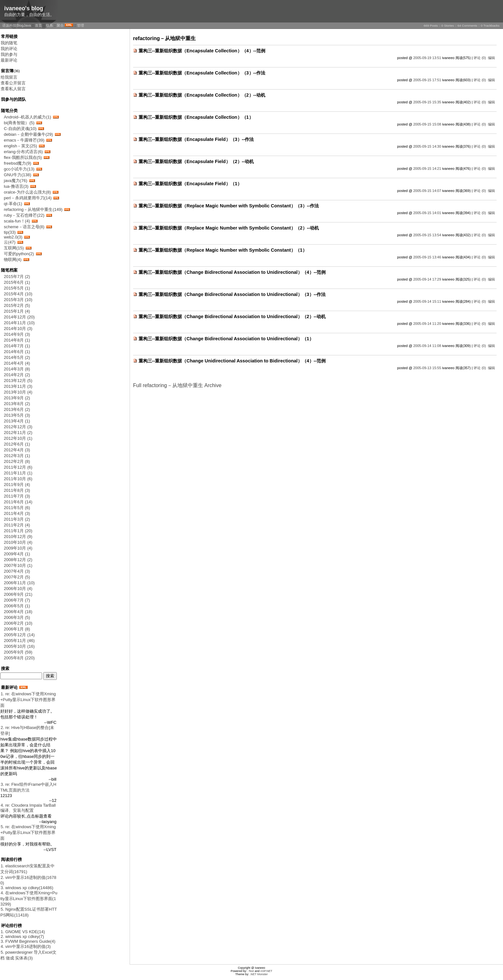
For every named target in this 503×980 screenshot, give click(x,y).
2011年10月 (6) (18, 479)
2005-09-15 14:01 (427, 213)
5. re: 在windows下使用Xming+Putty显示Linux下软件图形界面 (28, 833)
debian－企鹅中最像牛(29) (28, 134)
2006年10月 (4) (18, 589)
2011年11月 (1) (18, 473)
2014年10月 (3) (18, 329)
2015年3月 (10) (18, 300)
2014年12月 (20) (19, 317)
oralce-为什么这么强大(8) (27, 192)
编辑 (491, 58)
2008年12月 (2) (18, 560)
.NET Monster (259, 974)
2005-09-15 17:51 (427, 80)
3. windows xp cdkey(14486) (27, 888)
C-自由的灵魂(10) (20, 129)
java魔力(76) (16, 181)
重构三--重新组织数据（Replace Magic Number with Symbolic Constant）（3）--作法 (229, 206)
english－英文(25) (20, 146)
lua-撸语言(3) (16, 186)
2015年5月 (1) (17, 288)
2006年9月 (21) (18, 594)
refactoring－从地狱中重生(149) (33, 209)
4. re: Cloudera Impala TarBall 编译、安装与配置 (28, 808)
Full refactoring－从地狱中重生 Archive (177, 385)
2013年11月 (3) (18, 386)
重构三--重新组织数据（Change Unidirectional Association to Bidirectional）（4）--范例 (232, 361)
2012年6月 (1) (17, 444)
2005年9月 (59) (18, 652)
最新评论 (9, 60)
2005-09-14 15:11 (427, 301)
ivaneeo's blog (24, 8)
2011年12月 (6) (18, 467)
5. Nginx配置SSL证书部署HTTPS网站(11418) (29, 912)
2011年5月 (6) (17, 508)
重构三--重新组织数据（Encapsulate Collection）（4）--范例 (202, 51)
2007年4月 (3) (17, 571)
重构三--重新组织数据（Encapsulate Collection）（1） (196, 117)
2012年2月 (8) (17, 461)
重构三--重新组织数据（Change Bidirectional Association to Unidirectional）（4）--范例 (232, 272)
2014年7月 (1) (17, 346)
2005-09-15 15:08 (427, 124)
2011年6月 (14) (18, 502)
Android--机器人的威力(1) (27, 117)
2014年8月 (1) (17, 340)
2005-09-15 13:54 (427, 235)
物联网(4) (13, 260)
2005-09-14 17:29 (427, 279)
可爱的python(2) (19, 254)
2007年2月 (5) (17, 577)
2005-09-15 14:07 (427, 191)
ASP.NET (266, 971)
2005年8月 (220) (19, 658)
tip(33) (10, 232)
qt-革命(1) (13, 204)
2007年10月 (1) (18, 565)
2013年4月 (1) (17, 421)
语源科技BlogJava (17, 25)
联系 (49, 25)
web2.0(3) (13, 237)
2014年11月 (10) (19, 323)
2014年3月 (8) (17, 369)
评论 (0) (480, 58)
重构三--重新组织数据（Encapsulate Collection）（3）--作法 (202, 73)
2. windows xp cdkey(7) (22, 937)
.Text (251, 971)
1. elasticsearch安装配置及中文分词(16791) (27, 869)
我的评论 (9, 49)
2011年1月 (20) (18, 531)
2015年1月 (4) (17, 311)
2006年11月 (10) (19, 583)
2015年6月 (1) (17, 282)
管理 (81, 25)
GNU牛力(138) (17, 175)
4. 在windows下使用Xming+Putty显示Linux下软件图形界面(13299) (29, 898)
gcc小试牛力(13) (19, 169)
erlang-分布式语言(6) (23, 152)
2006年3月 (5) (17, 617)
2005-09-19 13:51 (427, 58)
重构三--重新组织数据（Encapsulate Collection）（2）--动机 (202, 95)
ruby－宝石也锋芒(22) (24, 215)
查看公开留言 (13, 83)
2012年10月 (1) (18, 438)
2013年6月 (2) (17, 409)
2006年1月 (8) (17, 629)
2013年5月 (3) (17, 415)
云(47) (10, 242)
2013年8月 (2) (17, 404)
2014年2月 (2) (17, 375)
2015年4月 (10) (18, 294)
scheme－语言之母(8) (24, 227)
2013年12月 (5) (18, 381)
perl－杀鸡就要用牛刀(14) (28, 198)
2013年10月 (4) (18, 392)
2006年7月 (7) (17, 600)
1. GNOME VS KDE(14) (23, 932)
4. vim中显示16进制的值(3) (26, 946)
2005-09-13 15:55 (427, 368)
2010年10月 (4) (18, 542)
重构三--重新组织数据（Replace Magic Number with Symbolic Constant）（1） (223, 250)
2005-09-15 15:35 (427, 102)
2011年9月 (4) (17, 485)
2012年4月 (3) (17, 450)
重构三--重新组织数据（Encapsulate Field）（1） (190, 184)
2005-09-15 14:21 (427, 169)
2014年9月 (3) (17, 334)
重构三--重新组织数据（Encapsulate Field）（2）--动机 (196, 161)
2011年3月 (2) (17, 519)
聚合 (60, 25)
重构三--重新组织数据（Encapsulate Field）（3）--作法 (196, 139)
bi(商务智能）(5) (19, 123)
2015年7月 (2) (17, 277)
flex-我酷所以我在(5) (23, 157)
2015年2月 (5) (17, 305)
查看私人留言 (13, 89)
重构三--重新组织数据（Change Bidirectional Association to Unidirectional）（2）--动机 (232, 317)
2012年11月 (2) (18, 433)
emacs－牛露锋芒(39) (24, 140)
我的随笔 (9, 43)
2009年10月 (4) (18, 548)
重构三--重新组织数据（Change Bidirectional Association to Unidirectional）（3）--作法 (232, 294)
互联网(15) (14, 248)
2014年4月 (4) (17, 363)
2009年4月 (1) (17, 554)
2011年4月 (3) (17, 513)
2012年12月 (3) (18, 427)
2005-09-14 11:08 (427, 346)
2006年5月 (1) (17, 606)
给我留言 (9, 77)
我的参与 (9, 54)
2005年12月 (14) (19, 635)
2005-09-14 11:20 (427, 324)
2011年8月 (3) (17, 490)
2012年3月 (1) (17, 456)
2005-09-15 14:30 (427, 146)
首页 (38, 25)
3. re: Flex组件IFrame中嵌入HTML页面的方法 (28, 787)
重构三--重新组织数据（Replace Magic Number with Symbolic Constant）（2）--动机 (229, 228)
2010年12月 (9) (18, 537)
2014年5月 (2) (17, 357)
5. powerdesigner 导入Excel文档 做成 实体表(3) (28, 955)
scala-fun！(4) (17, 221)
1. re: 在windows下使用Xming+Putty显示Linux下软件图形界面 (28, 700)
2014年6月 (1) (17, 352)
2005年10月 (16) (19, 646)
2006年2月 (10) (18, 623)
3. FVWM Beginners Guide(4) (28, 941)
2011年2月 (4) (17, 525)
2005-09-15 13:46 (427, 257)
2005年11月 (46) (19, 641)
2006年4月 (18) (18, 612)
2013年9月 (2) (17, 398)
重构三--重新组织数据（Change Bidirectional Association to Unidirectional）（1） (226, 339)
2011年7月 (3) (17, 496)
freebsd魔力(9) (17, 163)
